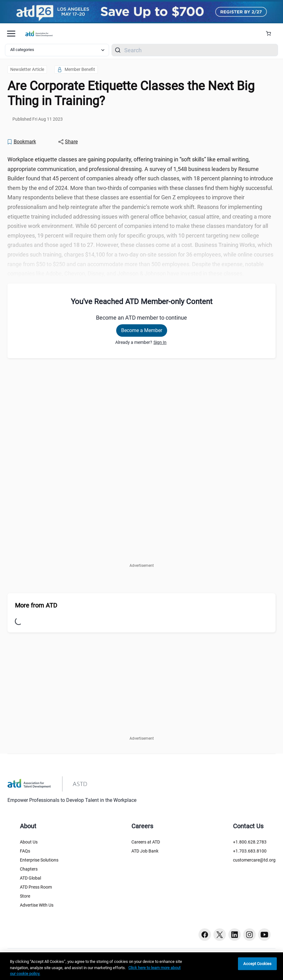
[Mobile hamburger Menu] (11, 34)
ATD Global (30, 878)
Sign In (160, 342)
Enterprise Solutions (39, 860)
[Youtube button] (264, 935)
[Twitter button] (220, 935)
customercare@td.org (254, 860)
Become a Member (142, 330)
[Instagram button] (249, 935)
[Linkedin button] (235, 935)
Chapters (29, 869)
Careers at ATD (146, 842)
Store (25, 896)
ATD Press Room (36, 887)
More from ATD (36, 605)
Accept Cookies (257, 964)
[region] (141, 966)
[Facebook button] (205, 935)
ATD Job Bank (145, 851)
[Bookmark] (21, 142)
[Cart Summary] (271, 34)
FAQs (25, 851)
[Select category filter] (57, 50)
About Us (29, 842)
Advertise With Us (37, 905)
